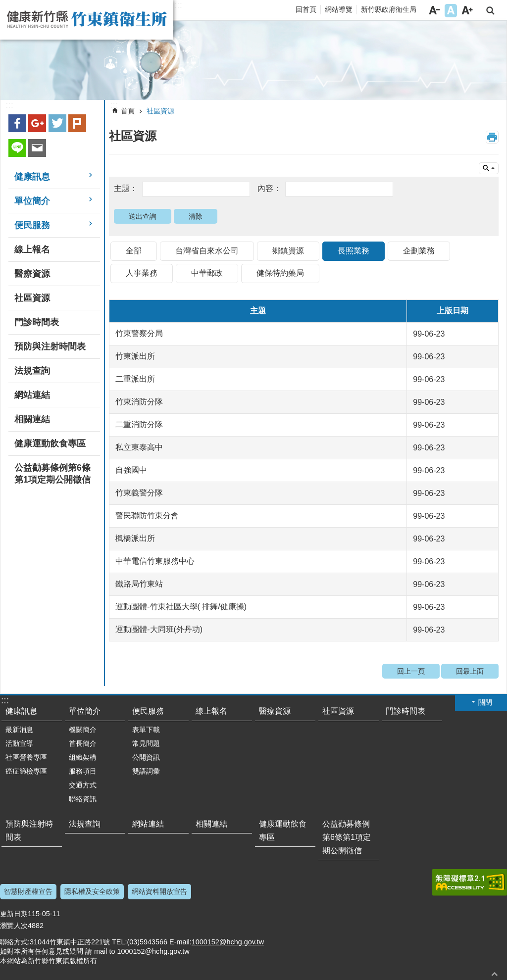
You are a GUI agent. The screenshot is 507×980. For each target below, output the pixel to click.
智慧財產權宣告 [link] (28, 891)
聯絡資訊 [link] (83, 799)
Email (37, 148)
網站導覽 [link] (339, 9)
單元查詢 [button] (489, 168)
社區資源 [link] (32, 298)
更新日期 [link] (14, 914)
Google (37, 123)
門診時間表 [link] (37, 322)
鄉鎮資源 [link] (288, 251)
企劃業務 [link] (419, 251)
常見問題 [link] (146, 743)
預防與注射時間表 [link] (50, 346)
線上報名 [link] (32, 249)
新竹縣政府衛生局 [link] (389, 9)
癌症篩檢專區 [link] (26, 771)
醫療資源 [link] (32, 274)
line (17, 148)
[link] (253, 60)
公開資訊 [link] (146, 757)
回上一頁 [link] (411, 671)
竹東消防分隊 (139, 402)
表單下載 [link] (146, 730)
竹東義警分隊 (139, 493)
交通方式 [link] (83, 785)
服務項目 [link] (83, 771)
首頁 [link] (128, 111)
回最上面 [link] (470, 671)
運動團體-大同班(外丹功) (159, 629)
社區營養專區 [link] (26, 757)
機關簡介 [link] (83, 730)
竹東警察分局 (139, 333)
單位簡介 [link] (32, 201)
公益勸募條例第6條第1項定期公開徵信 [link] (52, 474)
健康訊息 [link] (32, 177)
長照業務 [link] (354, 251)
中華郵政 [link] (207, 273)
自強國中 (131, 470)
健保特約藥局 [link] (280, 273)
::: (178, 5)
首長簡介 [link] (83, 743)
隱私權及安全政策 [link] (92, 891)
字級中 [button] (451, 11)
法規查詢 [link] (32, 371)
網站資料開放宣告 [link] (159, 891)
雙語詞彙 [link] (146, 771)
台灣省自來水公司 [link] (207, 251)
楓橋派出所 (135, 538)
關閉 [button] (485, 702)
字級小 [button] (434, 11)
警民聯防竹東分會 (147, 515)
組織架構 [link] (83, 757)
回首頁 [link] (306, 9)
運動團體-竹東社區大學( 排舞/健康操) (181, 607)
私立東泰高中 (139, 447)
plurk (77, 123)
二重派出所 (135, 379)
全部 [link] (134, 251)
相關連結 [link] (32, 419)
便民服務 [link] (32, 225)
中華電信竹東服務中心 (155, 561)
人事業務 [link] (142, 273)
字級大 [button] (467, 11)
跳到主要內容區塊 (5, 5)
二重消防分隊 (139, 424)
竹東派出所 (135, 356)
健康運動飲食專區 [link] (50, 443)
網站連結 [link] (32, 395)
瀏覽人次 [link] (14, 926)
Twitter (57, 123)
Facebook (17, 123)
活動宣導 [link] (19, 743)
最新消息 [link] (19, 730)
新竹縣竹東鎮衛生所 (87, 20)
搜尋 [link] (490, 11)
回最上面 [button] (495, 974)
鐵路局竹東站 (139, 584)
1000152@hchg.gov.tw (228, 942)
